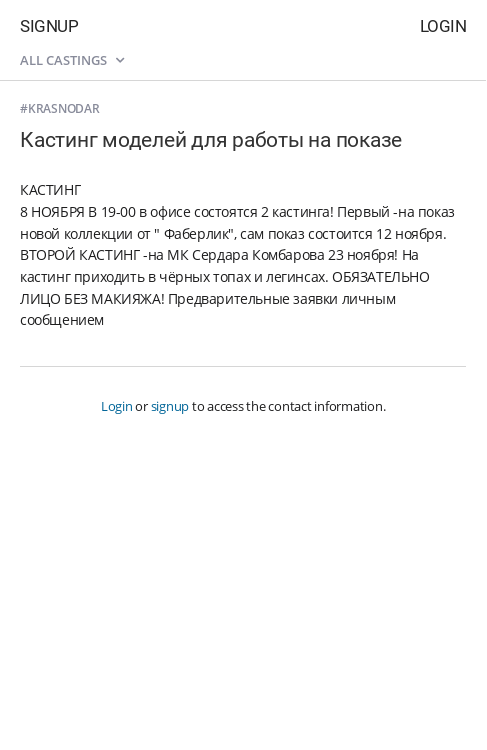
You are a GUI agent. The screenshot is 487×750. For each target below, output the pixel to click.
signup (170, 406)
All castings (72, 60)
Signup (49, 26)
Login (443, 26)
